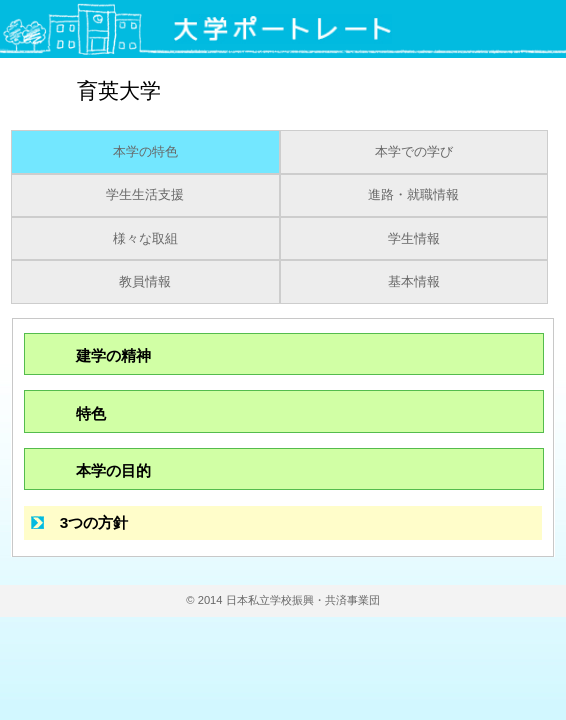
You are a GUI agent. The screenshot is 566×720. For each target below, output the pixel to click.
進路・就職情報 (413, 195)
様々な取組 (145, 239)
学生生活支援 (145, 195)
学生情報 (414, 239)
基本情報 (414, 282)
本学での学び (414, 152)
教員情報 (145, 282)
